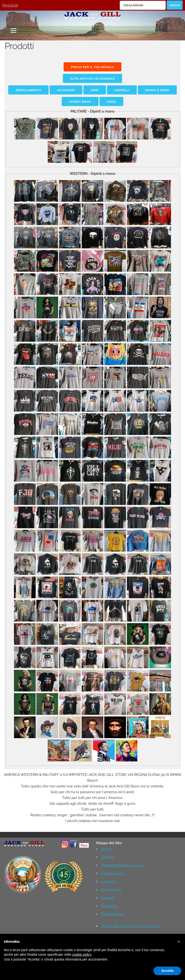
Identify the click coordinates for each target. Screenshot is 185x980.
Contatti (108, 898)
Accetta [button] (167, 971)
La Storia (108, 881)
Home (106, 849)
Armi (95, 90)
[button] (179, 942)
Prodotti (108, 857)
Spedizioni (110, 906)
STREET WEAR (80, 102)
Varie (112, 102)
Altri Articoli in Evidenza (93, 79)
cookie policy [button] (82, 955)
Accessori (66, 90)
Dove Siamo (111, 890)
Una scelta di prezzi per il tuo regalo (131, 926)
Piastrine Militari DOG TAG (122, 865)
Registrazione (112, 914)
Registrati (10, 5)
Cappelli (122, 90)
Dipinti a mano (157, 90)
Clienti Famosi (113, 873)
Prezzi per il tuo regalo (92, 67)
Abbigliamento (28, 90)
